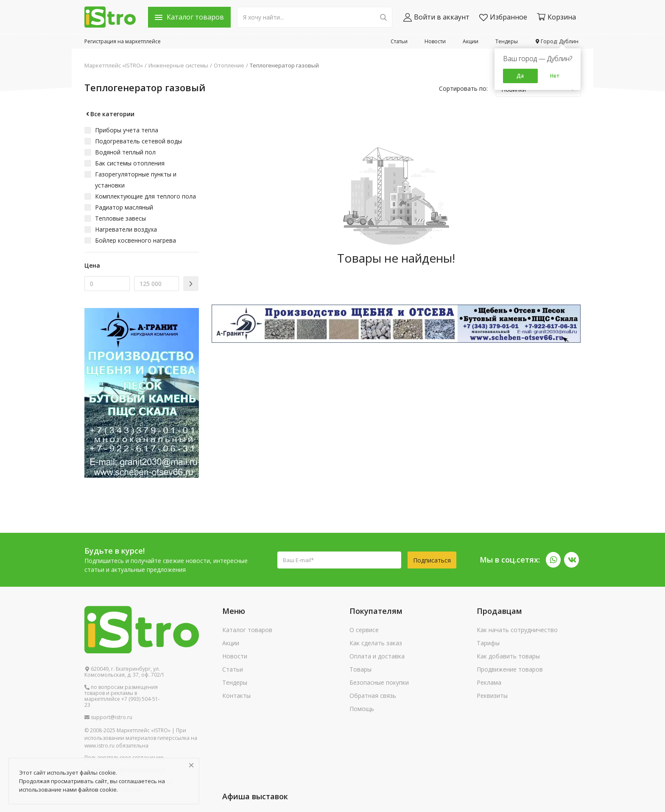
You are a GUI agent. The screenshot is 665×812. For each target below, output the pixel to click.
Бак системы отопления (130, 163)
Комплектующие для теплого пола (145, 196)
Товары (360, 669)
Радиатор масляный (124, 207)
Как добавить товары (508, 656)
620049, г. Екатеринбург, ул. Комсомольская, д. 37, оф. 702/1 (124, 672)
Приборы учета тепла (127, 130)
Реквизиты (492, 696)
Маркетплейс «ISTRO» (114, 65)
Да (520, 76)
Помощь (362, 709)
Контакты (236, 696)
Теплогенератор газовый (284, 65)
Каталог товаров (247, 630)
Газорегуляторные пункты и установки (136, 180)
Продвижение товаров (510, 669)
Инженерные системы (178, 65)
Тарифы (488, 643)
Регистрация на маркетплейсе (123, 41)
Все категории (109, 114)
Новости (435, 41)
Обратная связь (373, 696)
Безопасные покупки (379, 682)
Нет (555, 76)
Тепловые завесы (120, 218)
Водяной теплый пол (125, 152)
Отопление (229, 65)
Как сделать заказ (376, 643)
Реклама (489, 682)
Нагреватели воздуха (126, 229)
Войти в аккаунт (436, 17)
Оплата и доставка (377, 656)
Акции (471, 41)
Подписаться (432, 560)
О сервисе (364, 630)
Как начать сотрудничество (517, 630)
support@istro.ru (108, 717)
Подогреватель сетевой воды (138, 141)
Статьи (399, 41)
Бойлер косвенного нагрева (136, 240)
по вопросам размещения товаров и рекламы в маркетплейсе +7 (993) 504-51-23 (122, 696)
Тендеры (507, 41)
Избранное (503, 17)
